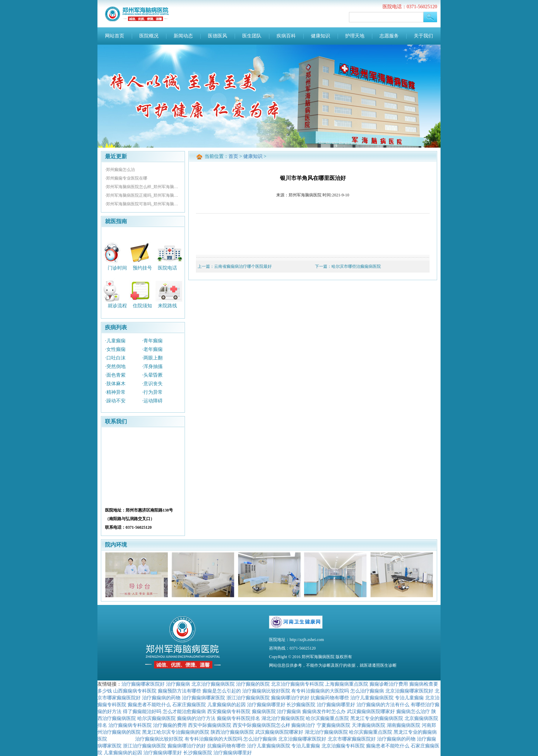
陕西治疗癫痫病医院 (232, 732)
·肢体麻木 (115, 384)
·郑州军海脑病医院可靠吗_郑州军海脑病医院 (143, 204)
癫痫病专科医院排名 (238, 718)
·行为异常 (152, 392)
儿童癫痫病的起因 (226, 705)
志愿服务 (389, 36)
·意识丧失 (152, 384)
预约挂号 (142, 268)
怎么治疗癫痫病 (367, 691)
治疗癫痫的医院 (253, 684)
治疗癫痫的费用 (170, 725)
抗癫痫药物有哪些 (330, 698)
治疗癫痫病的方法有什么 (383, 705)
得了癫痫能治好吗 (142, 711)
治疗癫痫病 (178, 684)
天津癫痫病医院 (369, 725)
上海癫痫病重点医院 (347, 684)
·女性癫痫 (115, 349)
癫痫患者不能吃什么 (149, 705)
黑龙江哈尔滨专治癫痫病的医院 (176, 732)
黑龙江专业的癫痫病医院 (377, 718)
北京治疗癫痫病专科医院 (297, 684)
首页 (233, 156)
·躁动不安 (115, 401)
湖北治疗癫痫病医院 (283, 718)
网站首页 (115, 36)
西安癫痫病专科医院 (229, 711)
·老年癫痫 (152, 349)
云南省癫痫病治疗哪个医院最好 (243, 266)
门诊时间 (117, 268)
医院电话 (167, 268)
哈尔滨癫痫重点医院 (327, 718)
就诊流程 (117, 306)
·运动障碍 (152, 401)
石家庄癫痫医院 (189, 705)
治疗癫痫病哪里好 (266, 705)
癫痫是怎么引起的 (222, 691)
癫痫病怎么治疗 (413, 711)
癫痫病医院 (264, 711)
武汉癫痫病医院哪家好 (371, 711)
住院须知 (142, 306)
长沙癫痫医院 (301, 705)
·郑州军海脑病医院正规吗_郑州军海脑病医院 (143, 195)
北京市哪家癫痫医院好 (352, 739)
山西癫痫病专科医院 (135, 691)
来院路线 (167, 306)
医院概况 (149, 36)
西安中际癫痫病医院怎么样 (261, 725)
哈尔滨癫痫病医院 (156, 718)
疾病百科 (286, 36)
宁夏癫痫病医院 (334, 725)
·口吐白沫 (115, 358)
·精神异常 (115, 392)
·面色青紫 (115, 375)
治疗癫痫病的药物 (161, 698)
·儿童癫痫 (115, 341)
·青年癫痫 (152, 341)
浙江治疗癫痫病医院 (248, 698)
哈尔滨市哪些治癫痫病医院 (356, 266)
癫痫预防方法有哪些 (179, 691)
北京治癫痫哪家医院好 (409, 691)
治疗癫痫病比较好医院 (266, 691)
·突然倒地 (115, 366)
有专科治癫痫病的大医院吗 (320, 691)
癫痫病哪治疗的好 (290, 698)
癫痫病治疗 (303, 725)
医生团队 (252, 36)
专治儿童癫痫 (409, 698)
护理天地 (355, 36)
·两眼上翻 (152, 358)
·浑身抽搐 (152, 366)
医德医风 (218, 36)
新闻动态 (183, 36)
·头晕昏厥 (152, 375)
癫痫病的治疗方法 (196, 718)
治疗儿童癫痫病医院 (372, 698)
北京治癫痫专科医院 (343, 746)
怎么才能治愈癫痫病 (184, 711)
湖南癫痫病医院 (403, 725)
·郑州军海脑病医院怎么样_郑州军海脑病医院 (143, 187)
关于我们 (423, 36)
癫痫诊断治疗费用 (389, 684)
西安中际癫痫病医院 (210, 725)
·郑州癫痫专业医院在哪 (126, 178)
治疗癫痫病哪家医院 (203, 698)
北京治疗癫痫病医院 (213, 684)
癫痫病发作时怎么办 (324, 711)
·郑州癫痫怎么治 (120, 170)
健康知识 (320, 36)
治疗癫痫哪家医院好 (143, 684)
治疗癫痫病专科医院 (130, 725)
